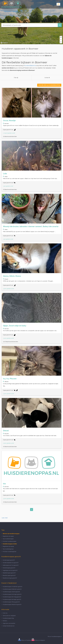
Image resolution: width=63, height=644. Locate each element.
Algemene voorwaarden (9, 623)
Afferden (6, 382)
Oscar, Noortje (9, 120)
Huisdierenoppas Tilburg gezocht (11, 602)
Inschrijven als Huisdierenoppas (49, 85)
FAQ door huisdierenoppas (10, 541)
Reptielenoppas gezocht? (9, 573)
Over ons (5, 613)
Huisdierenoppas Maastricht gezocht (12, 604)
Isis (4, 484)
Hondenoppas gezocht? (9, 560)
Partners (5, 621)
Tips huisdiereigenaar (8, 549)
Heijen (6, 177)
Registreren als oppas (8, 536)
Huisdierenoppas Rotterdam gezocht (12, 589)
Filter (16, 78)
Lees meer (5, 518)
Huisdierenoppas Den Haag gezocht (12, 597)
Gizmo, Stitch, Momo (12, 276)
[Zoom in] (61, 37)
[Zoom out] (61, 40)
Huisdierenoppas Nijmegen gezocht (12, 599)
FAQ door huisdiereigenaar (10, 552)
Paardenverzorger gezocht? (10, 578)
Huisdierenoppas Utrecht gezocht (11, 592)
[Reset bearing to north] (61, 42)
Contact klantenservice (9, 626)
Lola (5, 174)
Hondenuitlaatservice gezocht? (11, 563)
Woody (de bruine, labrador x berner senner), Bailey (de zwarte (31, 226)
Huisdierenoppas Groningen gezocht (12, 594)
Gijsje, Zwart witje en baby (15, 326)
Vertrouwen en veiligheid (9, 616)
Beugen (6, 279)
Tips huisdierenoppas (8, 539)
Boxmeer (7, 124)
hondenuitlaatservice (30, 66)
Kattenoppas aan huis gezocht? (11, 565)
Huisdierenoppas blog (8, 618)
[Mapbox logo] (4, 43)
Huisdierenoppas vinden (10, 544)
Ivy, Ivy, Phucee (10, 379)
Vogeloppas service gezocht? (10, 570)
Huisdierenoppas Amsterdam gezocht (12, 587)
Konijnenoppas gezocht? (9, 568)
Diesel (6, 431)
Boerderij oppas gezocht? (9, 575)
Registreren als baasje (8, 546)
